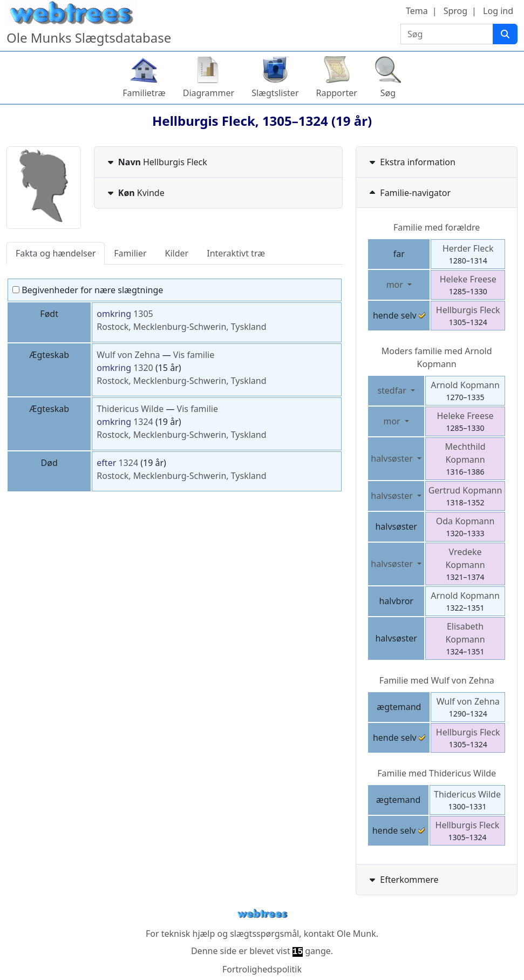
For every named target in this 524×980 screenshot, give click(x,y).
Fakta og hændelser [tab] (56, 253)
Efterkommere (403, 880)
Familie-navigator (409, 193)
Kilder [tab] (177, 253)
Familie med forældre (437, 227)
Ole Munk (356, 934)
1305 (143, 314)
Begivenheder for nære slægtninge (88, 290)
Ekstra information (411, 162)
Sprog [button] (455, 11)
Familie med (437, 680)
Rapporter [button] (337, 93)
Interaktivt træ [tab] (236, 253)
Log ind (498, 11)
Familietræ (144, 93)
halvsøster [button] (393, 458)
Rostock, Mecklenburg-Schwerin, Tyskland (181, 327)
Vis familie (194, 355)
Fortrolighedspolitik (262, 969)
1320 (143, 368)
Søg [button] (388, 93)
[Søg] (505, 34)
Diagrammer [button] (209, 93)
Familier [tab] (130, 253)
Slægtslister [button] (275, 93)
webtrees (262, 914)
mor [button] (396, 285)
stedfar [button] (393, 390)
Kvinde (135, 193)
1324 (143, 422)
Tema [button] (417, 11)
